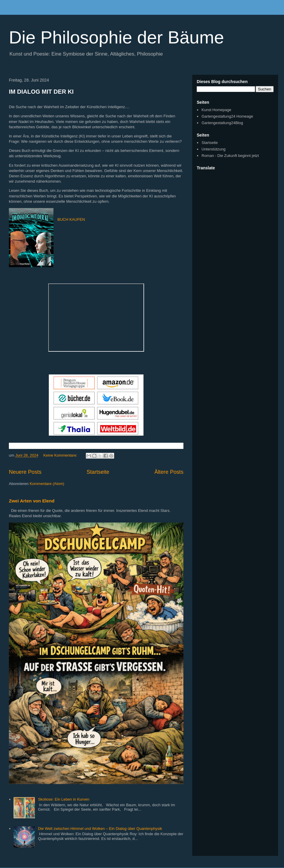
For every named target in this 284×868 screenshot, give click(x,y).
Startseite (98, 472)
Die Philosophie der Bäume (116, 37)
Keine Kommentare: (61, 455)
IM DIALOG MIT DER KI (41, 92)
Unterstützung (213, 149)
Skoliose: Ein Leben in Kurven (63, 799)
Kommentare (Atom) (47, 484)
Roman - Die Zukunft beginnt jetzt (230, 156)
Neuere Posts (25, 472)
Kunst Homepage (216, 110)
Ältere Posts (169, 472)
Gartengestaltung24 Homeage (227, 116)
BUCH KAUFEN (71, 219)
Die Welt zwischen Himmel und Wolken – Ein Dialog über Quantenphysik (100, 829)
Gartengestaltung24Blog (222, 123)
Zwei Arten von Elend (32, 501)
